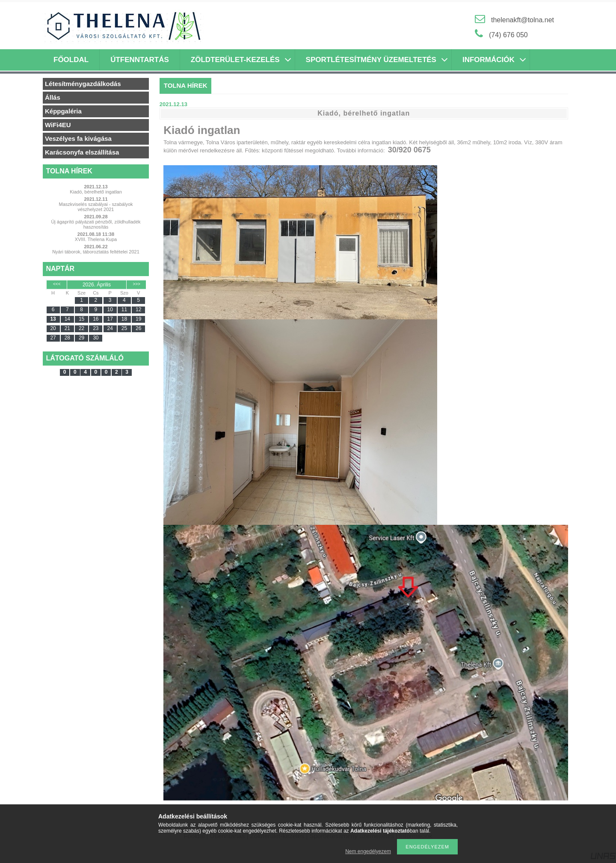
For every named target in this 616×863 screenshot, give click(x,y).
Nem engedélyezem (368, 851)
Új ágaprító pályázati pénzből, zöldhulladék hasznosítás (96, 224)
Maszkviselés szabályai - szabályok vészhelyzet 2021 (96, 207)
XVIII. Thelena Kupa (96, 239)
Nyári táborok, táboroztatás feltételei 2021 (96, 252)
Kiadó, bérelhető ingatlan (96, 192)
